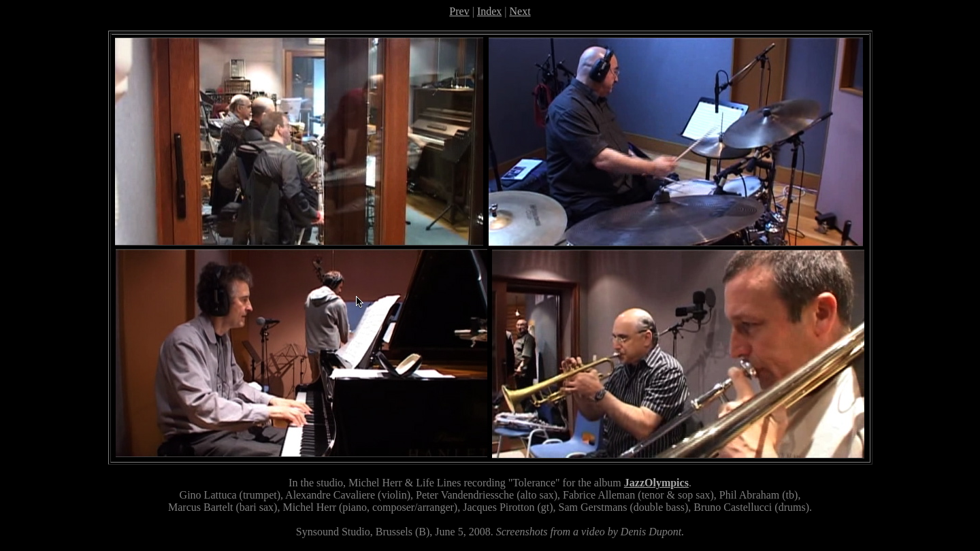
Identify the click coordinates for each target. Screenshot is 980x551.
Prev (459, 11)
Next (520, 11)
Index (489, 11)
